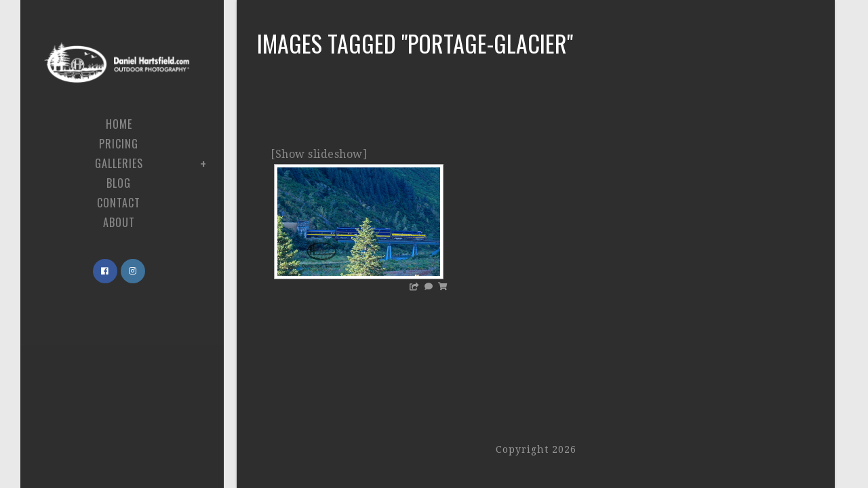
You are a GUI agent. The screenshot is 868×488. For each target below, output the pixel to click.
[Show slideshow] (319, 154)
